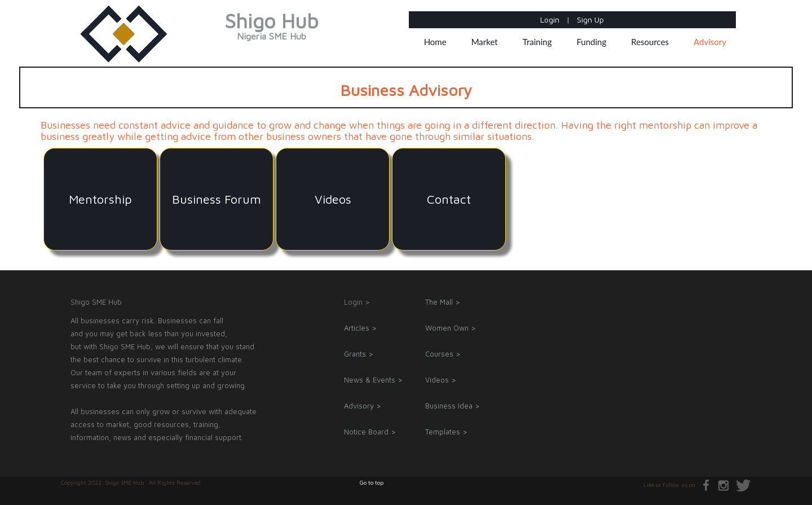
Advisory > (363, 406)
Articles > (360, 328)
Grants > (359, 354)
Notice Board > (370, 432)
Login (551, 19)
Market (485, 42)
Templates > (446, 432)
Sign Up (590, 19)
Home (435, 42)
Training (537, 42)
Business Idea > (453, 406)
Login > (357, 302)
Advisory (710, 42)
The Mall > (443, 302)
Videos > (441, 380)
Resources (650, 42)
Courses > (443, 354)
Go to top (372, 482)
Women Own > (451, 328)
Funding (591, 42)
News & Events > (373, 380)
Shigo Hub (272, 28)
